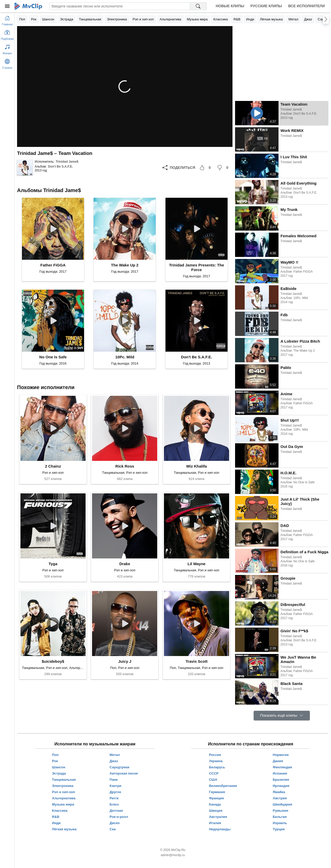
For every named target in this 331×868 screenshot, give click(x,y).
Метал (293, 19)
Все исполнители (307, 6)
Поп (22, 19)
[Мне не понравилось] (224, 168)
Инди (250, 19)
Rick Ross (125, 466)
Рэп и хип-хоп (143, 19)
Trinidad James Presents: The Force (197, 267)
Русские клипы (266, 6)
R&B (237, 19)
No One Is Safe (53, 357)
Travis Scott (196, 661)
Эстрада (67, 19)
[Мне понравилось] (206, 168)
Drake (125, 564)
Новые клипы (230, 6)
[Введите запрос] (120, 6)
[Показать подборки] (7, 34)
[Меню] (7, 6)
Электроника (117, 19)
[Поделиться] (179, 168)
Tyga (53, 564)
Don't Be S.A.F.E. (61, 167)
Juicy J (125, 661)
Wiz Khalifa (197, 466)
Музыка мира (197, 19)
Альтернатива (170, 19)
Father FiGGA (53, 265)
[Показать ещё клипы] (282, 716)
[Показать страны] (7, 63)
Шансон (48, 19)
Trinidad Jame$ (67, 162)
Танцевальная (90, 19)
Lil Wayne (196, 564)
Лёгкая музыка (271, 19)
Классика (221, 19)
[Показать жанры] (7, 49)
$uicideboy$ (53, 661)
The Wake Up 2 (125, 265)
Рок (34, 19)
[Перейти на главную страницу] (7, 20)
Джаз (308, 19)
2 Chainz (53, 466)
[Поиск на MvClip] (198, 6)
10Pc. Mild (125, 357)
